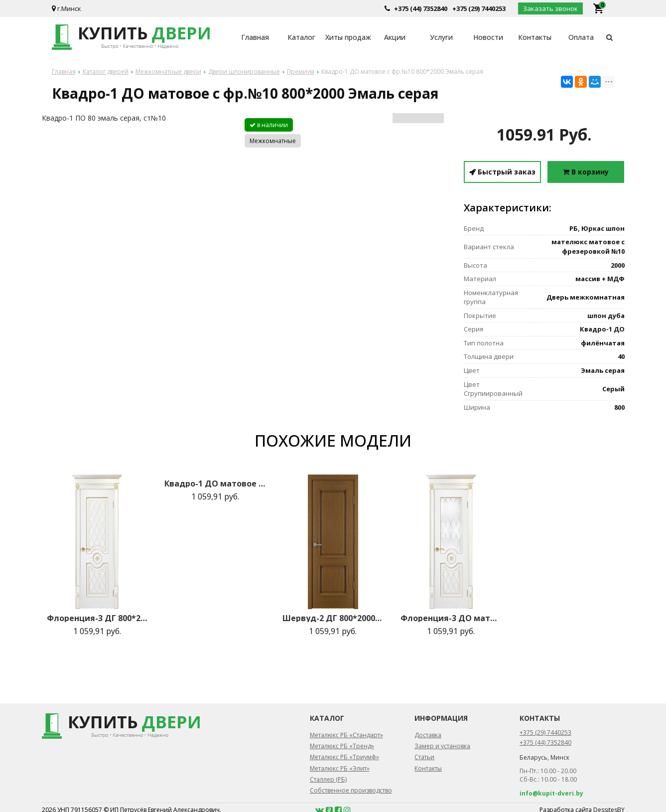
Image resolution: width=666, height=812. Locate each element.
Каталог (301, 37)
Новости (488, 37)
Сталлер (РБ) (328, 779)
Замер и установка (442, 746)
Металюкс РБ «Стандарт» (346, 735)
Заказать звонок (550, 8)
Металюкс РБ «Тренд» (342, 746)
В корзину (586, 172)
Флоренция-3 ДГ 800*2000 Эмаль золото (97, 618)
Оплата (581, 37)
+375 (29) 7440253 (479, 8)
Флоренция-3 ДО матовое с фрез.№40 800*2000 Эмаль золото (451, 618)
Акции (395, 37)
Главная (255, 37)
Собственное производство (351, 790)
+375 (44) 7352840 (421, 8)
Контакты (535, 37)
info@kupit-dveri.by (551, 793)
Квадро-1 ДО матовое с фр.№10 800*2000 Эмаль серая (215, 484)
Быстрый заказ (502, 172)
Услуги (441, 37)
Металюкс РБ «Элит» (340, 768)
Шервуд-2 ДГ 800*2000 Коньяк (333, 618)
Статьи (424, 757)
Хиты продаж (348, 37)
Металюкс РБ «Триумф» (344, 757)
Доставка (428, 735)
